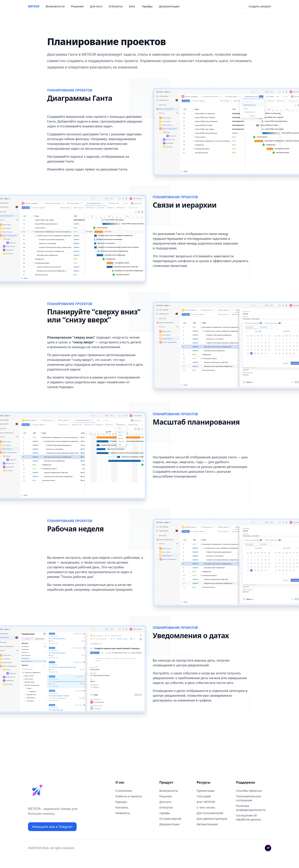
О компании (124, 791)
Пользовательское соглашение (248, 798)
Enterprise (116, 6)
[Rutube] (268, 848)
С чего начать (206, 807)
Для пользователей (210, 813)
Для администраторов (212, 819)
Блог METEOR (206, 802)
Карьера (121, 802)
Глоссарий (204, 796)
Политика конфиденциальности (251, 808)
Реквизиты (123, 813)
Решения (77, 6)
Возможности (55, 6)
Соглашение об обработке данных (249, 817)
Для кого (96, 6)
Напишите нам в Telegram (52, 827)
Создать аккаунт (260, 6)
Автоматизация (207, 824)
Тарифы (147, 6)
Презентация (205, 791)
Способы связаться (249, 791)
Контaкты (122, 807)
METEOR (34, 6)
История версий (170, 819)
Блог (132, 6)
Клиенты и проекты (129, 796)
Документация (169, 6)
